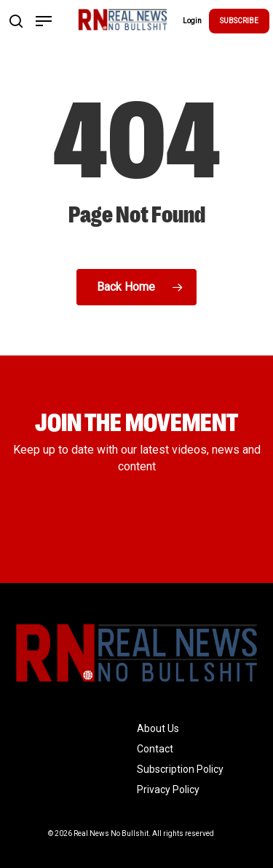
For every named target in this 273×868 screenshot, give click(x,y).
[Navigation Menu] (44, 21)
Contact (155, 749)
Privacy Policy (168, 789)
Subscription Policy (180, 769)
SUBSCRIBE (239, 21)
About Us (158, 728)
